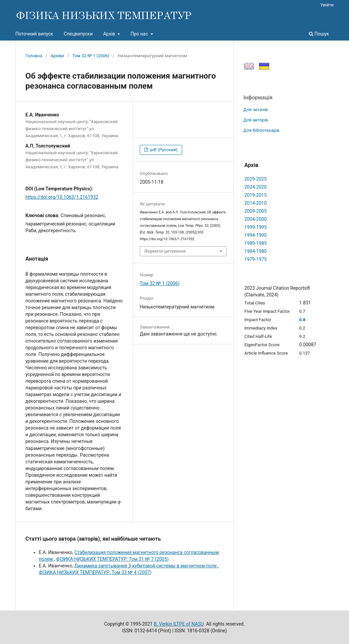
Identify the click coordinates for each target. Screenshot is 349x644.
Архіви (57, 56)
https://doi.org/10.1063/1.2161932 (62, 197)
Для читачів (256, 110)
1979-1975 (256, 259)
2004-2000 (256, 219)
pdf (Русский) (163, 150)
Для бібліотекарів (261, 130)
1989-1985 (256, 243)
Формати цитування (165, 251)
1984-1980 (256, 251)
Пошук (319, 34)
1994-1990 (256, 235)
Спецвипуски (78, 34)
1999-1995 (256, 227)
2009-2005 (256, 211)
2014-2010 (256, 203)
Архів (110, 34)
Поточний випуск (34, 34)
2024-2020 (256, 187)
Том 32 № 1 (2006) (91, 56)
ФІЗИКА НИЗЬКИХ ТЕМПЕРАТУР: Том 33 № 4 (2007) (95, 572)
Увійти (327, 5)
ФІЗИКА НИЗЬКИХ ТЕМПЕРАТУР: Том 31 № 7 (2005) (112, 559)
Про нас (140, 34)
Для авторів (256, 120)
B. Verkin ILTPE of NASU (179, 624)
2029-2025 (256, 179)
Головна (34, 56)
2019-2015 (256, 195)
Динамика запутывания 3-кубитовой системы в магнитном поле (146, 566)
